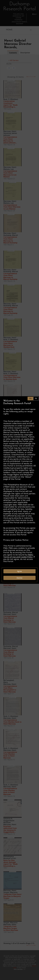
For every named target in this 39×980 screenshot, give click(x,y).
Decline (19, 578)
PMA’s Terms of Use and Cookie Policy (18, 556)
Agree (19, 571)
